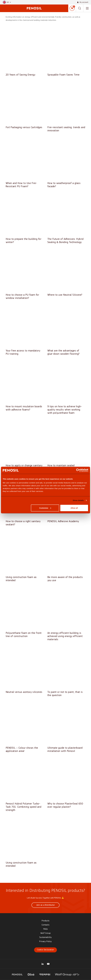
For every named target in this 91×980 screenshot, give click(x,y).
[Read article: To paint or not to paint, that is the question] (66, 672)
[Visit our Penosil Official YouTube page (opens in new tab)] (48, 964)
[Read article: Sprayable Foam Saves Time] (66, 53)
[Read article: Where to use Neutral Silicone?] (66, 273)
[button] (7, 2)
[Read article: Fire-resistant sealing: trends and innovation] (66, 107)
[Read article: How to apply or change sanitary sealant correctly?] (25, 445)
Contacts (45, 925)
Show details (78, 500)
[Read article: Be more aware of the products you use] (66, 557)
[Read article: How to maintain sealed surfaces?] (66, 445)
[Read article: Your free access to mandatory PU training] (25, 331)
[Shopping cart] (72, 8)
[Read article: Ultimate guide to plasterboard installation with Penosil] (66, 728)
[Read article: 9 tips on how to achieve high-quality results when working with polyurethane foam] (66, 388)
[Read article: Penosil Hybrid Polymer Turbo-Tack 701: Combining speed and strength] (25, 785)
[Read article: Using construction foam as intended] (25, 557)
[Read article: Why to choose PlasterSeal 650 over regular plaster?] (66, 784)
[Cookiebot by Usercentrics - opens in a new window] (78, 470)
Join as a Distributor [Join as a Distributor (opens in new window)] (46, 905)
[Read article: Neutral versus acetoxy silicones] (25, 670)
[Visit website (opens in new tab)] (17, 974)
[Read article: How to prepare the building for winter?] (25, 219)
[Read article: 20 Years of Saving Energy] (25, 53)
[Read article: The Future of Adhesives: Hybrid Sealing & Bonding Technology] (66, 219)
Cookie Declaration (45, 950)
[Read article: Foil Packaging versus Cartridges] (25, 106)
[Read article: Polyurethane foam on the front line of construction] (25, 613)
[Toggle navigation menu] (87, 8)
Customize (45, 508)
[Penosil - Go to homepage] (34, 8)
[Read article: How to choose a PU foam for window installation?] (25, 275)
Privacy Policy (45, 942)
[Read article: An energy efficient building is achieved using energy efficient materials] (66, 614)
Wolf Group (46, 933)
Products (46, 921)
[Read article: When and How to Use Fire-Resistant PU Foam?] (25, 163)
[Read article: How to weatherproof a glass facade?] (66, 163)
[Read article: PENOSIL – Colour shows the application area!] (25, 728)
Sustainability (45, 937)
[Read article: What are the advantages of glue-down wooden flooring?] (66, 331)
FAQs (45, 929)
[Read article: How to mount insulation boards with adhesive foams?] (25, 386)
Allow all (74, 508)
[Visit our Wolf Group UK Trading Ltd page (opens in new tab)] (43, 964)
